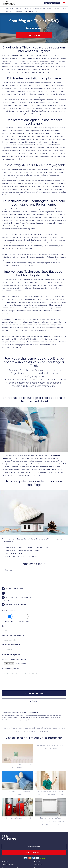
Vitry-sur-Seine (31, 192)
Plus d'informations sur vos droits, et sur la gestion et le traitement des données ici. (25, 720)
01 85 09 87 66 (34, 35)
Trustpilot (8, 570)
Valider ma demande (34, 693)
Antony (40, 192)
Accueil (9, 8)
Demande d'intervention (34, 852)
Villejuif (60, 192)
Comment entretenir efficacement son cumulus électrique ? (51, 747)
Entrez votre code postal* (11, 645)
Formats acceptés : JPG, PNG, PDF (14, 659)
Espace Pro (38, 865)
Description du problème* (11, 669)
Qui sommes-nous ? (9, 865)
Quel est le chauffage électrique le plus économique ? (17, 766)
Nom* (4, 626)
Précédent (34, 701)
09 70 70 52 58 (53, 3)
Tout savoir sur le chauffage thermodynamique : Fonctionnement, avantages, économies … (51, 821)
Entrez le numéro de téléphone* (13, 635)
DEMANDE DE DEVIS (34, 846)
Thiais (13, 69)
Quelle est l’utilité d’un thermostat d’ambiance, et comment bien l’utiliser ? (51, 793)
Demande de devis (34, 28)
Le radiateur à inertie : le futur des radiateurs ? (17, 793)
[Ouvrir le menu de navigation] (64, 3)
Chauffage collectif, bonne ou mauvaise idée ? (17, 820)
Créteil (17, 195)
